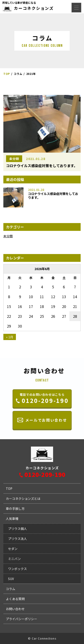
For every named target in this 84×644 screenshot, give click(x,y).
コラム (11, 589)
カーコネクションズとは (23, 498)
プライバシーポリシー (22, 619)
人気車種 (12, 519)
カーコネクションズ (34, 8)
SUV (11, 579)
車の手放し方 (15, 509)
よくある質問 (15, 599)
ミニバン (14, 559)
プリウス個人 (17, 529)
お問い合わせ (15, 609)
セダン (13, 549)
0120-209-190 (45, 474)
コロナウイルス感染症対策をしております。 (53, 196)
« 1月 (10, 337)
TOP (9, 488)
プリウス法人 (17, 539)
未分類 (14, 159)
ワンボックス (17, 569)
